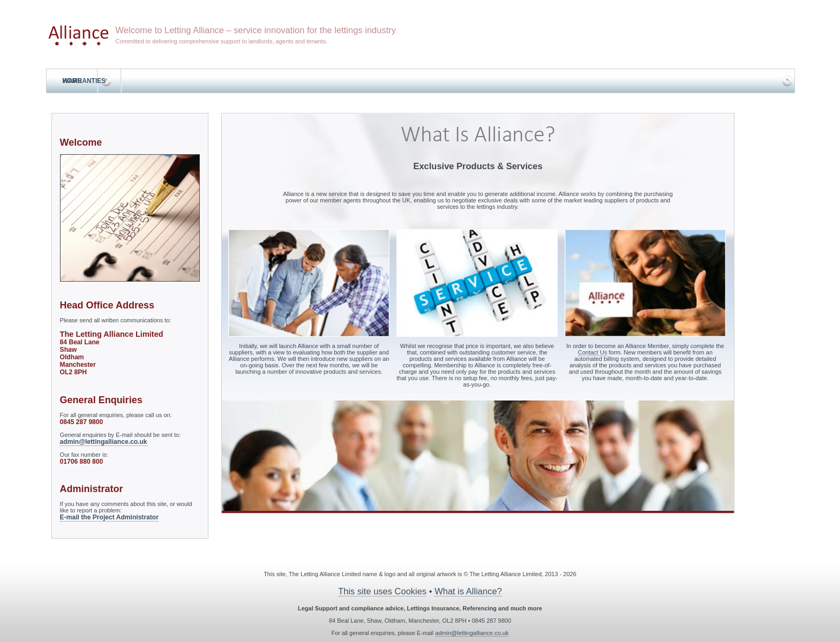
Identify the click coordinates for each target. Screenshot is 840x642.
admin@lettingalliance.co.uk (104, 442)
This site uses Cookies (382, 591)
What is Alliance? (468, 591)
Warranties (84, 81)
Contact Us (592, 352)
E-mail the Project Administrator (109, 517)
